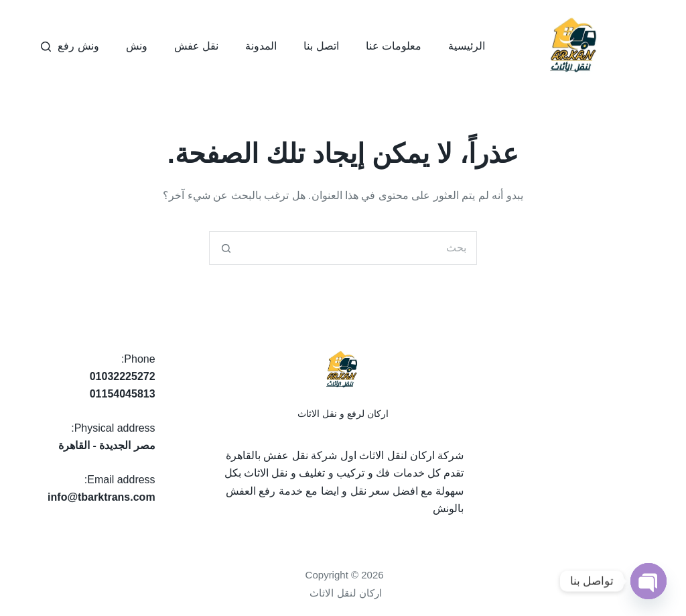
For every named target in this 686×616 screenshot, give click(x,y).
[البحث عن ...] (360, 248)
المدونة (261, 46)
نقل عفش (196, 46)
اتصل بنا (321, 46)
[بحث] (46, 47)
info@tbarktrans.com (101, 497)
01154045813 (123, 394)
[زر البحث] (226, 248)
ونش (137, 46)
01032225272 (123, 376)
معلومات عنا (394, 46)
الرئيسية (467, 46)
